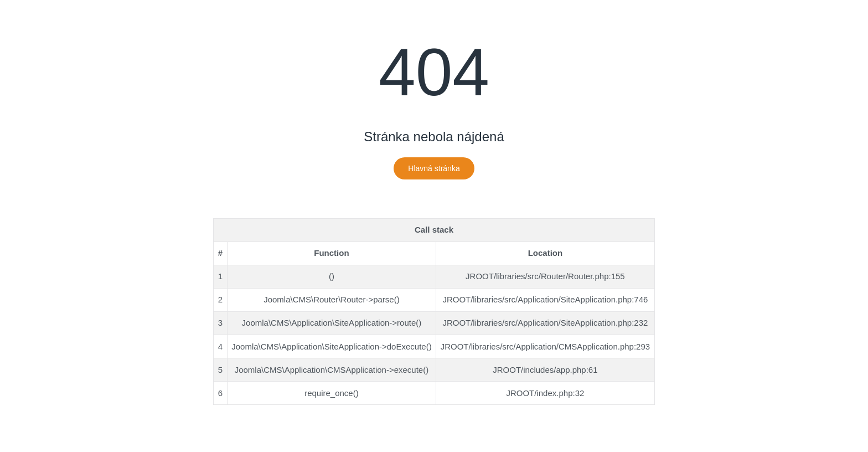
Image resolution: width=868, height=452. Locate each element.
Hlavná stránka (434, 168)
